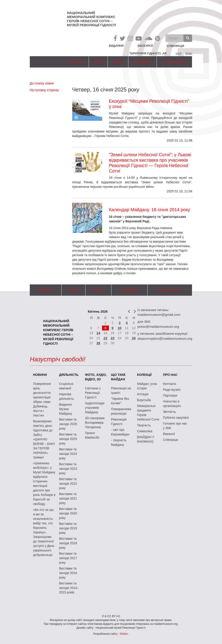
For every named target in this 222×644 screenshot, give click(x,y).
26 (134, 338)
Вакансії (169, 434)
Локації (118, 62)
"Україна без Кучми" (120, 401)
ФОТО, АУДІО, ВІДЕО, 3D (96, 377)
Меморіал (76, 62)
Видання (116, 46)
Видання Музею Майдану (66, 409)
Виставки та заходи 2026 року (68, 424)
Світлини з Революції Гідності (93, 393)
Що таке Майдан (118, 377)
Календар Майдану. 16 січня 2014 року (150, 210)
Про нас (170, 375)
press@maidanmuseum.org (158, 327)
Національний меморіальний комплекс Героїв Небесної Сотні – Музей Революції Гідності (91, 19)
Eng (189, 54)
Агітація (143, 394)
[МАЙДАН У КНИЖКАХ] (146, 439)
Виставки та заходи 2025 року (68, 439)
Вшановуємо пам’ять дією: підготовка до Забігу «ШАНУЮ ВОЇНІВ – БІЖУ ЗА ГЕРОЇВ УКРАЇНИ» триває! (44, 439)
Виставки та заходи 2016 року (68, 573)
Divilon (124, 634)
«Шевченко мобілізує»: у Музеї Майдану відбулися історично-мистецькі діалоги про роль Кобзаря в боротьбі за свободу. (44, 484)
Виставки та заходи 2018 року (68, 543)
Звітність (169, 412)
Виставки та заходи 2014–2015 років (69, 588)
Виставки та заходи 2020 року (68, 513)
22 (105, 338)
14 (98, 333)
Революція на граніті (121, 391)
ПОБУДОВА (142, 62)
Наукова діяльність (67, 396)
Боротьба (144, 400)
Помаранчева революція (121, 411)
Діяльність (69, 375)
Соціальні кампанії (66, 386)
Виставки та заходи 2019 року (68, 528)
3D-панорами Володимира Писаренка (95, 423)
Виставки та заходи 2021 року (68, 498)
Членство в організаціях (172, 404)
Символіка (145, 431)
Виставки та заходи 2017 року (68, 558)
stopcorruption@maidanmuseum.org (165, 338)
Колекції (144, 375)
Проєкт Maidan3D (92, 435)
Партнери (170, 395)
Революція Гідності (119, 422)
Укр (179, 54)
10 (120, 328)
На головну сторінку (44, 90)
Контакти (169, 384)
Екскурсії (145, 46)
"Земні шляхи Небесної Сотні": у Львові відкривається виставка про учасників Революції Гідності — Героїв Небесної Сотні (150, 163)
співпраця (175, 46)
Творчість (144, 425)
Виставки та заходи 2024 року (68, 454)
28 (98, 343)
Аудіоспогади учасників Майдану (95, 408)
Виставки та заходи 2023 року (68, 469)
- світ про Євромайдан (120, 432)
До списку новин (42, 83)
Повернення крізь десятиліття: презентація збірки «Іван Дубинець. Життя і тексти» (42, 400)
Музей (98, 62)
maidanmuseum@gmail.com (159, 315)
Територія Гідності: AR (148, 53)
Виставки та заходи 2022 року (68, 484)
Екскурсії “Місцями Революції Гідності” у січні (149, 104)
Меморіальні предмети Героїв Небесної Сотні (148, 413)
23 (112, 338)
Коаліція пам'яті (174, 62)
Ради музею (172, 390)
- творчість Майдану (119, 442)
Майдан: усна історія (147, 386)
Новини (40, 375)
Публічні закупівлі (176, 418)
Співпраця (170, 440)
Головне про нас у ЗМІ (175, 426)
